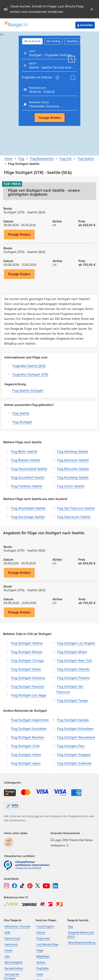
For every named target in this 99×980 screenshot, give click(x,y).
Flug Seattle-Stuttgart (28, 391)
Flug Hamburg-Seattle (73, 452)
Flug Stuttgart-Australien (29, 729)
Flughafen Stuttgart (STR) (30, 375)
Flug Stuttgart (22, 422)
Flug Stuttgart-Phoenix (73, 678)
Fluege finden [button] (19, 234)
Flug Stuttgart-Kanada (73, 720)
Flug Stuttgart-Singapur (74, 755)
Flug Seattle (21, 414)
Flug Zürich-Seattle (71, 486)
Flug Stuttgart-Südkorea (74, 764)
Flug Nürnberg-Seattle (73, 478)
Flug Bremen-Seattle (25, 460)
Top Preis (12, 184)
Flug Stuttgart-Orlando (73, 669)
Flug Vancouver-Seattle (74, 517)
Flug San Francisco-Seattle (76, 508)
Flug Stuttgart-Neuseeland (76, 738)
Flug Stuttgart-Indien (26, 755)
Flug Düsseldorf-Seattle (28, 478)
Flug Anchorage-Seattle (28, 517)
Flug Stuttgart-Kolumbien (75, 729)
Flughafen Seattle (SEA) (29, 366)
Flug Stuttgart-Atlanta (27, 643)
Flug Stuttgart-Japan (26, 764)
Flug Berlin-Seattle (24, 452)
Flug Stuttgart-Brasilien (28, 738)
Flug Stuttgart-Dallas (26, 669)
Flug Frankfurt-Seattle (27, 486)
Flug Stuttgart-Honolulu (28, 678)
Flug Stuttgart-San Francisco (70, 689)
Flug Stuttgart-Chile (25, 746)
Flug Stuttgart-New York (75, 661)
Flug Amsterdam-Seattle (28, 508)
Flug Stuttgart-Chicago (28, 661)
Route (8, 208)
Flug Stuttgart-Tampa (72, 701)
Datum (8, 221)
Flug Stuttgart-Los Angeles (76, 643)
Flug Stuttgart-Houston (28, 687)
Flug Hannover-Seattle (73, 460)
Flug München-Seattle (73, 469)
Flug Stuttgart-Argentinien (30, 720)
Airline (57, 221)
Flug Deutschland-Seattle (29, 469)
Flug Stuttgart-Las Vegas (29, 695)
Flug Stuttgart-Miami (72, 652)
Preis (82, 221)
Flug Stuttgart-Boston (27, 652)
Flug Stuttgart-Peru (71, 746)
